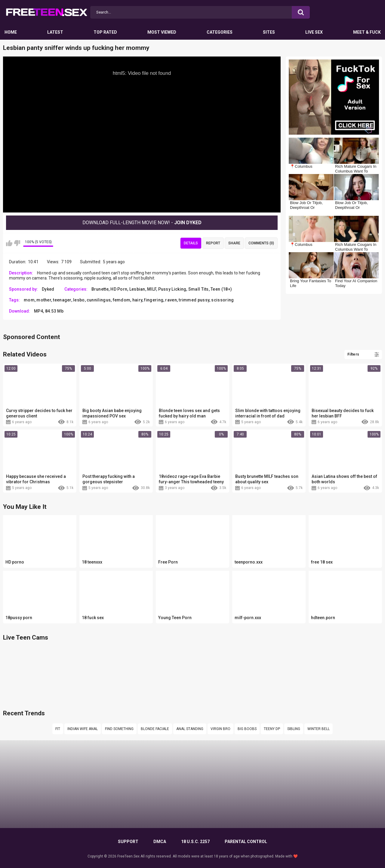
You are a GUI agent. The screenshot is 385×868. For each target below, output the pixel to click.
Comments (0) (261, 243)
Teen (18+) (221, 289)
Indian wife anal (83, 729)
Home (11, 32)
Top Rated (105, 32)
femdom (122, 300)
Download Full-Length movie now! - (142, 223)
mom (29, 300)
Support (128, 842)
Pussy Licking (172, 289)
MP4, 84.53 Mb (49, 311)
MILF (152, 289)
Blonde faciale (155, 729)
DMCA (160, 842)
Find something (119, 729)
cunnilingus (99, 300)
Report (213, 243)
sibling (294, 729)
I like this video (9, 243)
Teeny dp (272, 729)
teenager (62, 300)
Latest (55, 32)
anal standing (190, 729)
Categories (220, 32)
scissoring (222, 300)
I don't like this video (17, 243)
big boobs (247, 729)
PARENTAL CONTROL (246, 842)
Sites (269, 32)
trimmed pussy (194, 300)
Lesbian (137, 289)
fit (58, 729)
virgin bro (220, 729)
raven (171, 300)
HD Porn (119, 289)
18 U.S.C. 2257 (195, 842)
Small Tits (199, 289)
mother (44, 300)
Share (234, 243)
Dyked (48, 289)
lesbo (79, 300)
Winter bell (319, 729)
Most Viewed (162, 32)
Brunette (100, 289)
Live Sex (314, 32)
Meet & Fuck (367, 32)
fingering (154, 300)
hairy (137, 300)
